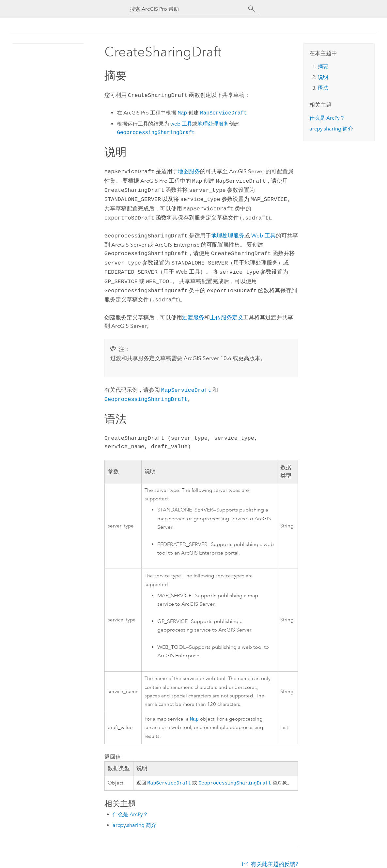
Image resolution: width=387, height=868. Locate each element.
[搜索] (252, 9)
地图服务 (189, 171)
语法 (323, 88)
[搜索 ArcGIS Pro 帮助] (187, 9)
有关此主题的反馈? (274, 855)
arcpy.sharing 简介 (134, 816)
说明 (323, 77)
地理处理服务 (213, 123)
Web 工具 (263, 231)
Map (194, 709)
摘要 (323, 66)
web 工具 (181, 123)
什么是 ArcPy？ (130, 805)
